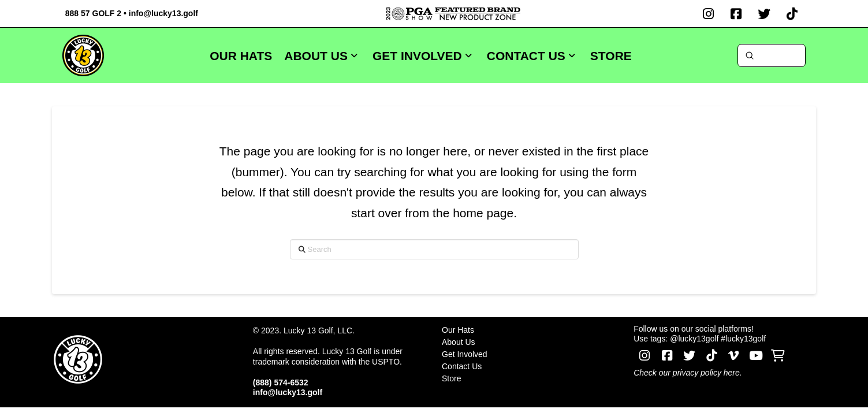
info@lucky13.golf (163, 13)
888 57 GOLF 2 (93, 13)
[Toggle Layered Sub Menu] (531, 342)
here (732, 373)
